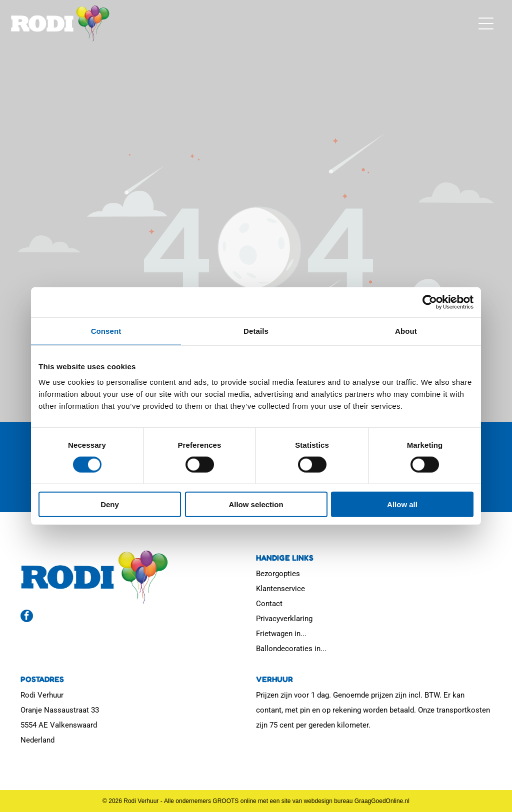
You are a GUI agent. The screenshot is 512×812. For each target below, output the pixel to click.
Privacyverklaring (284, 619)
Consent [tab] (106, 331)
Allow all (402, 504)
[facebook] (27, 617)
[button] (486, 23)
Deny (110, 504)
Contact (269, 604)
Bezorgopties (278, 574)
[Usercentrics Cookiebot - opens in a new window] (430, 302)
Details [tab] (256, 331)
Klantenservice (280, 589)
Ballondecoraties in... (291, 649)
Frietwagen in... (281, 634)
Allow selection (256, 504)
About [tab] (406, 331)
